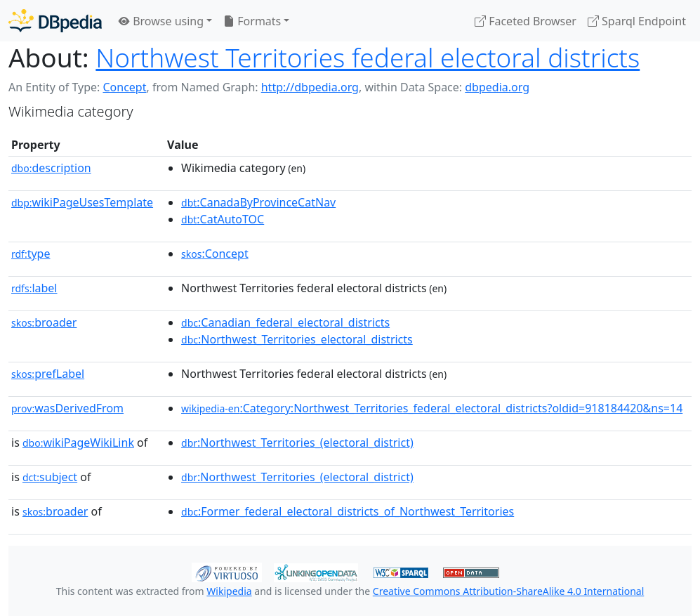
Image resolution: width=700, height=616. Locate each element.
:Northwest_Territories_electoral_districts (297, 339)
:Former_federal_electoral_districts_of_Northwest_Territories (348, 511)
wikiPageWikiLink (78, 443)
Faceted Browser (526, 21)
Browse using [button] (161, 21)
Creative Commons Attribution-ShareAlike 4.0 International (508, 591)
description (51, 168)
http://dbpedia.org (310, 87)
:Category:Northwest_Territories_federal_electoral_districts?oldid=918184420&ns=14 (432, 408)
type (31, 254)
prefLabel (48, 374)
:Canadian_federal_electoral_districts (285, 322)
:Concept (215, 254)
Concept (124, 87)
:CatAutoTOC (223, 219)
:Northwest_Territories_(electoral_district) (297, 443)
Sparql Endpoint (637, 21)
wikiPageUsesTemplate (82, 202)
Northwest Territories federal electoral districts (368, 58)
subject (50, 477)
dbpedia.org (497, 87)
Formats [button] (252, 21)
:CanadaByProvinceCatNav (258, 202)
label (34, 288)
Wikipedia (229, 591)
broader (44, 322)
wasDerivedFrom (67, 408)
